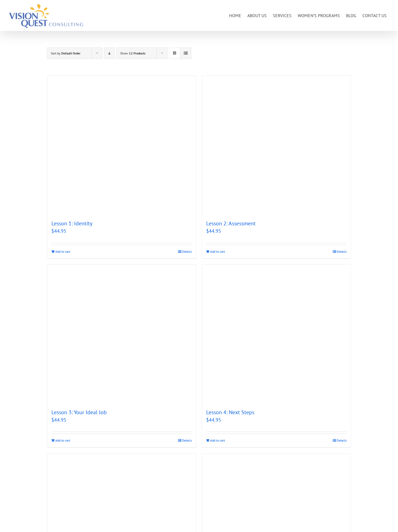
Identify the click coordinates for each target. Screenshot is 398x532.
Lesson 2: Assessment (231, 223)
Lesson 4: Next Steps (230, 412)
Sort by (66, 53)
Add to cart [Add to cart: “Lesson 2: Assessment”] (218, 251)
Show (133, 53)
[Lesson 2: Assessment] (276, 145)
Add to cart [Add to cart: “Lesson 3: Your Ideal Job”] (63, 440)
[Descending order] (109, 53)
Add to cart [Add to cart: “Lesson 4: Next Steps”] (218, 440)
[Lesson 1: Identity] (122, 145)
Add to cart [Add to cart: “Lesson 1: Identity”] (63, 251)
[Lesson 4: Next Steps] (276, 334)
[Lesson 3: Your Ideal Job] (122, 334)
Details (187, 251)
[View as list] (186, 53)
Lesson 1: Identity (72, 223)
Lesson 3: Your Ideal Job (79, 412)
